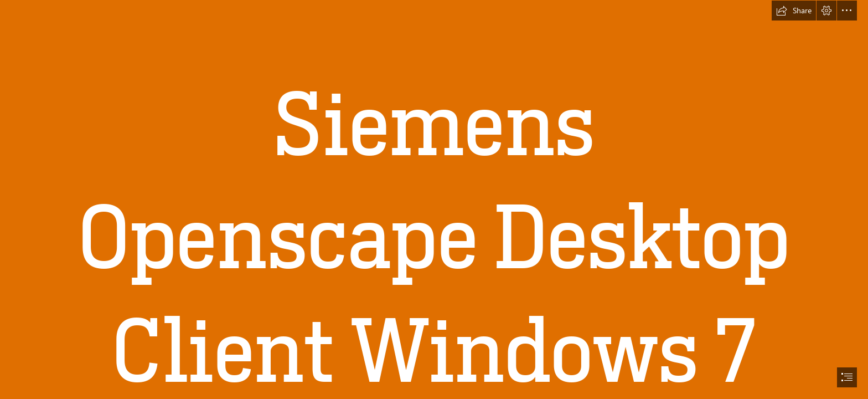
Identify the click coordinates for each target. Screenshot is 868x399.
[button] (794, 11)
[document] (434, 199)
